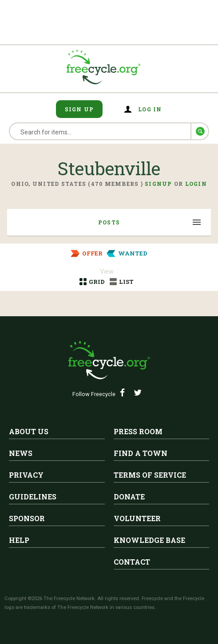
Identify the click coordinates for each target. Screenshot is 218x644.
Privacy (26, 475)
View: (107, 271)
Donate (129, 497)
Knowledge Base (149, 540)
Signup (159, 184)
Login (196, 184)
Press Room (138, 431)
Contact (132, 562)
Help (19, 540)
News (21, 453)
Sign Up (79, 109)
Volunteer (137, 518)
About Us (29, 431)
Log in (150, 109)
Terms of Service (150, 475)
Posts (109, 222)
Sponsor (27, 518)
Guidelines (33, 497)
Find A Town (141, 453)
